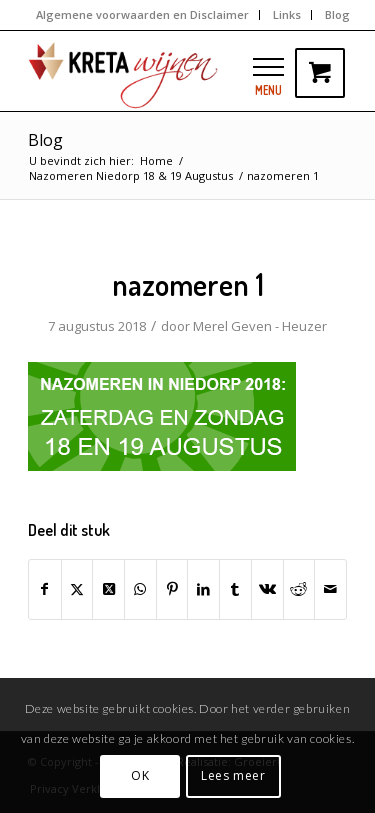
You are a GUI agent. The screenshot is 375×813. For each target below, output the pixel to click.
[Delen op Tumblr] (235, 589)
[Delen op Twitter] (77, 589)
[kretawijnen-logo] (155, 71)
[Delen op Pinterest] (172, 589)
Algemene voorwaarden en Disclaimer (142, 14)
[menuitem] (143, 15)
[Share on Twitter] (108, 589)
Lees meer (233, 775)
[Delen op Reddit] (299, 589)
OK (140, 775)
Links (287, 14)
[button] (268, 66)
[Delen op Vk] (267, 589)
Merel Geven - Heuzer (260, 326)
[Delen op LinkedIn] (203, 589)
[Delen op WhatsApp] (140, 589)
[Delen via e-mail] (330, 589)
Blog (45, 140)
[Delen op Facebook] (45, 589)
